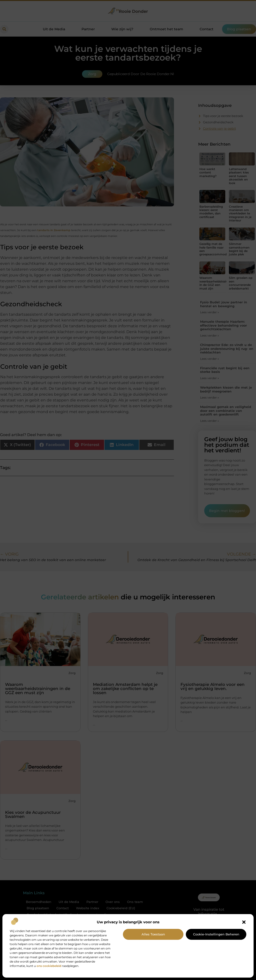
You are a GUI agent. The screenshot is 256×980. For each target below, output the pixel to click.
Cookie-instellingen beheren (216, 934)
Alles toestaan (153, 934)
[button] (244, 922)
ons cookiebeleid (49, 966)
